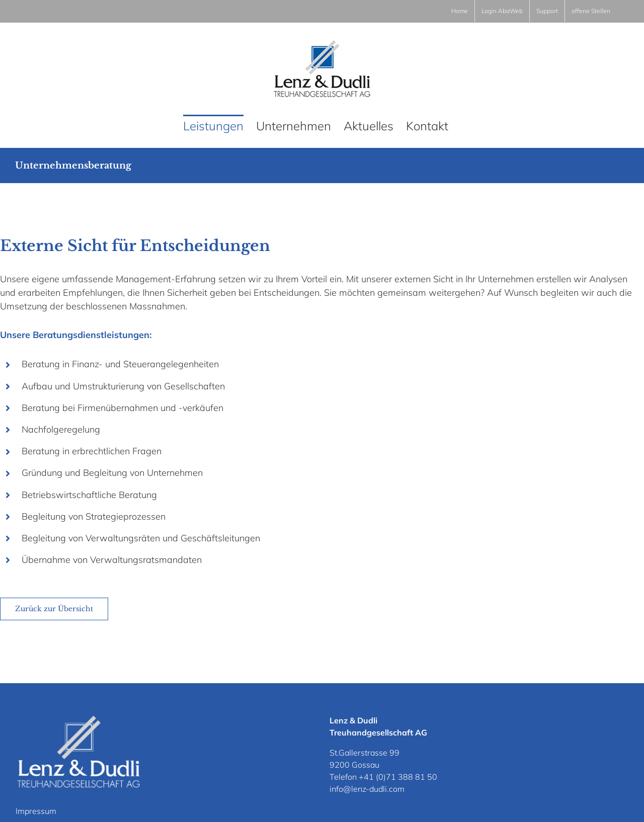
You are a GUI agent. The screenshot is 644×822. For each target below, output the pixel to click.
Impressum (36, 811)
